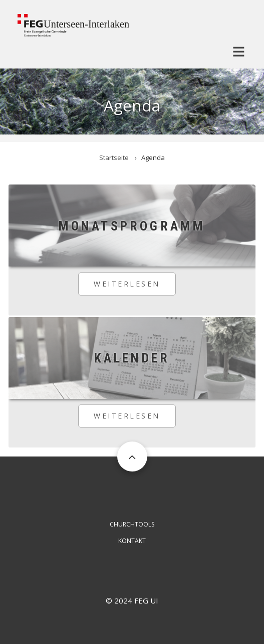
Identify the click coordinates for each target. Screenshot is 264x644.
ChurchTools (132, 524)
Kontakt (132, 541)
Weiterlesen (135, 287)
